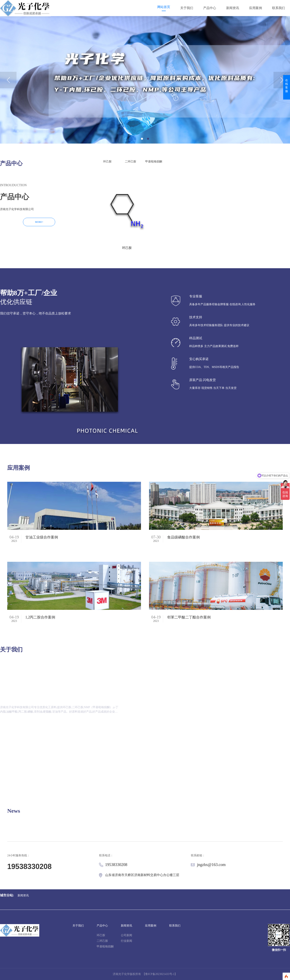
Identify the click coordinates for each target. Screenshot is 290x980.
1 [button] (142, 139)
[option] (145, 80)
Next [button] (282, 80)
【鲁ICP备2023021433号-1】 (160, 974)
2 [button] (148, 139)
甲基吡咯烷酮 (105, 947)
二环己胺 (102, 941)
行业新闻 (126, 941)
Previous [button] (8, 80)
